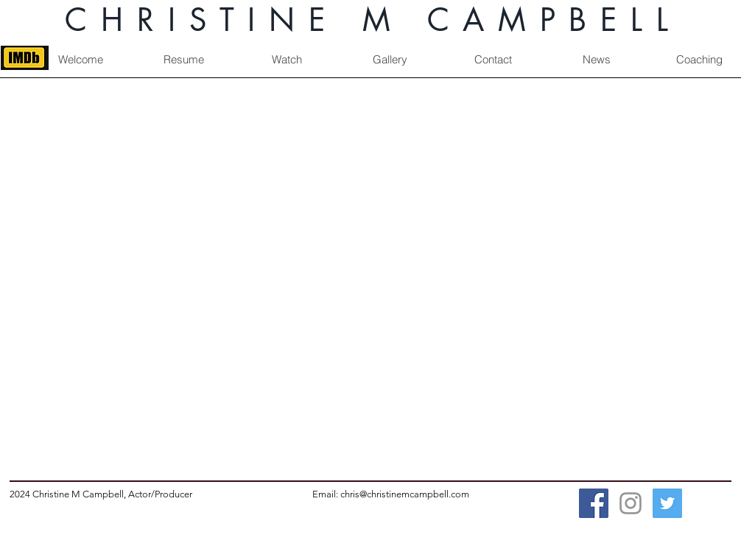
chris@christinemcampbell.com (405, 494)
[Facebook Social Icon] (594, 503)
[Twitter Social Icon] (667, 503)
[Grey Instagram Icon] (631, 503)
